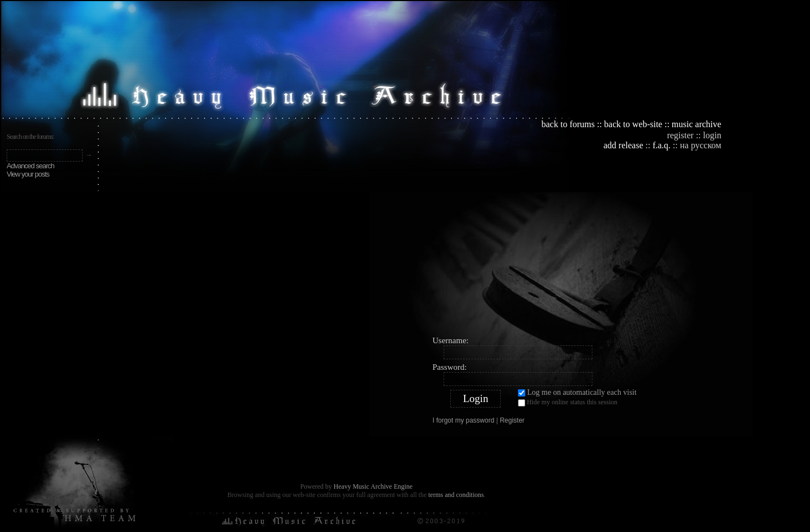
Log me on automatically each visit (577, 392)
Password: (450, 367)
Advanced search (30, 166)
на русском (701, 145)
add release (623, 145)
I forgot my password (463, 420)
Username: (451, 340)
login (712, 135)
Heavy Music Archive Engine (373, 486)
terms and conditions (456, 495)
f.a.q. (661, 145)
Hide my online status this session (568, 402)
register (680, 135)
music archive (696, 124)
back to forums (568, 124)
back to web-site (633, 124)
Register (512, 420)
